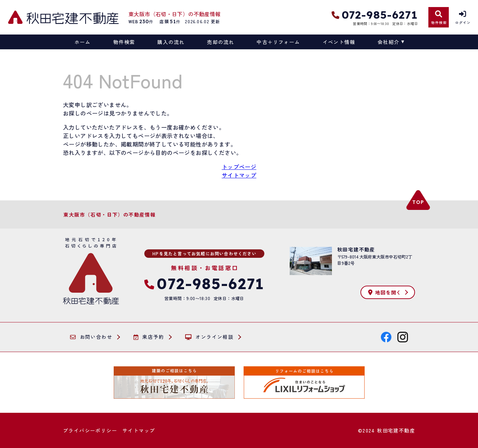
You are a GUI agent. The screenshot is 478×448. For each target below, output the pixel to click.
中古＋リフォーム (278, 42)
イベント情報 (339, 42)
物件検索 (124, 42)
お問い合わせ (91, 337)
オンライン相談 (209, 337)
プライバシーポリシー (90, 430)
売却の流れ (221, 42)
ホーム (83, 42)
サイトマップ (239, 175)
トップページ (239, 167)
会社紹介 (389, 42)
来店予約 (149, 337)
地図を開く (385, 292)
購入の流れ (171, 42)
